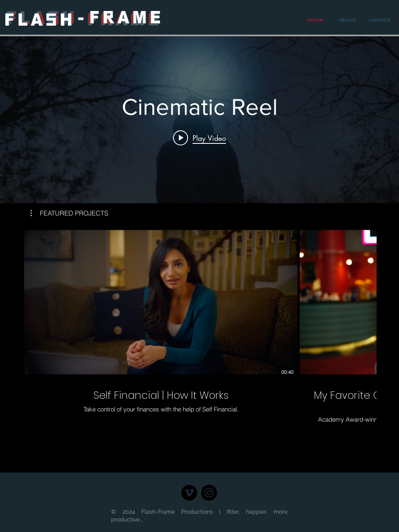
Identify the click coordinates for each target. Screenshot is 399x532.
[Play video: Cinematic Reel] (199, 138)
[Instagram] (209, 493)
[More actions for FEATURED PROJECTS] (69, 213)
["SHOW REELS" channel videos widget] (199, 120)
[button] (69, 213)
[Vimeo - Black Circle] (189, 493)
